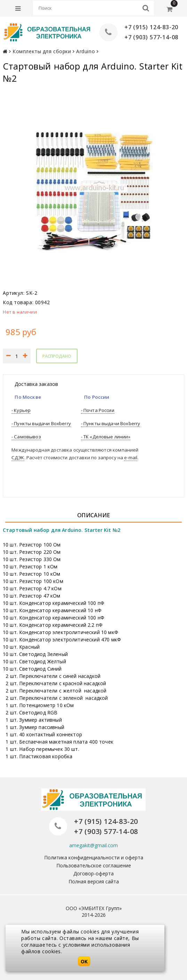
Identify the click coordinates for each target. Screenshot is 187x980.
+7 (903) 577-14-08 (151, 37)
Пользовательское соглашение (94, 865)
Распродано (57, 356)
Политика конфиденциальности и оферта (94, 857)
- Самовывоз (26, 437)
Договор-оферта (93, 873)
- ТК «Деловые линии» (106, 437)
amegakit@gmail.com (93, 845)
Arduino (86, 51)
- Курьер (21, 410)
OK (84, 961)
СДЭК (18, 457)
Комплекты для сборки (42, 51)
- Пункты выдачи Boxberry (41, 423)
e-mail (131, 457)
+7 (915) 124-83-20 (151, 27)
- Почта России (98, 410)
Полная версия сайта (94, 881)
